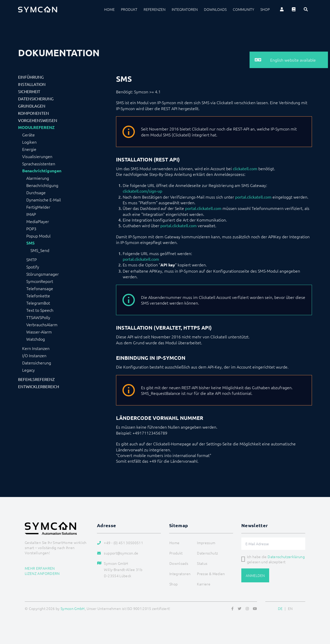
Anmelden (255, 575)
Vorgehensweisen (38, 120)
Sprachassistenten (39, 164)
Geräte (28, 135)
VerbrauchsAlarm (42, 324)
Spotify (33, 267)
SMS (30, 243)
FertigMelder (38, 207)
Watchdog (36, 339)
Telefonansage (40, 288)
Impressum (206, 543)
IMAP (31, 214)
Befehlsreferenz (36, 379)
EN (290, 608)
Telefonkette (38, 296)
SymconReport (40, 281)
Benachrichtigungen (42, 171)
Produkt (129, 9)
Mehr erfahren (40, 568)
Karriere (204, 584)
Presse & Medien (211, 574)
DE (280, 608)
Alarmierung (38, 178)
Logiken (29, 142)
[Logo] (38, 9)
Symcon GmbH (73, 608)
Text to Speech (40, 310)
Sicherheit (29, 91)
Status (202, 563)
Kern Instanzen (36, 348)
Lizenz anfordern (42, 573)
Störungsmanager (43, 274)
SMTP (31, 259)
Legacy (28, 370)
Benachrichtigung (42, 185)
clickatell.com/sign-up (142, 191)
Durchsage (36, 192)
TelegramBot (38, 303)
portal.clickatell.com (253, 197)
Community (244, 9)
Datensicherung (36, 99)
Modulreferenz (36, 127)
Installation (32, 84)
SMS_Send (40, 250)
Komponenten (34, 113)
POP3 (31, 229)
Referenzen (155, 9)
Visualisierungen (37, 156)
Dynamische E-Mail (44, 200)
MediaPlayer (38, 221)
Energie (29, 149)
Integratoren (185, 9)
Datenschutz (207, 553)
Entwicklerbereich (39, 386)
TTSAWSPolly (38, 317)
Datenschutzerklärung (286, 557)
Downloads (215, 9)
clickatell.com (245, 168)
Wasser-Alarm (39, 332)
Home (109, 9)
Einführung (31, 77)
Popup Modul (38, 236)
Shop (265, 9)
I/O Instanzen (34, 355)
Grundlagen (32, 106)
